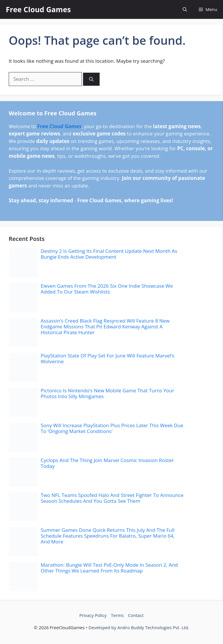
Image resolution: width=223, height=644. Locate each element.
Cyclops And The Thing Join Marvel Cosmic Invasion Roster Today (107, 463)
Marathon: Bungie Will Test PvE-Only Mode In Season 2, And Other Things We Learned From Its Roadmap (109, 568)
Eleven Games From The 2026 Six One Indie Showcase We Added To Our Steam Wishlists (107, 289)
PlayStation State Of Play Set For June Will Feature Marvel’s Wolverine (107, 358)
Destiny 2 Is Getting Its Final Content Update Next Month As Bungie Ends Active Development (109, 254)
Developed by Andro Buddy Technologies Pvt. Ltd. (139, 627)
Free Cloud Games (38, 9)
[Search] (91, 79)
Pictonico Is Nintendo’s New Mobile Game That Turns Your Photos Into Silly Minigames (107, 393)
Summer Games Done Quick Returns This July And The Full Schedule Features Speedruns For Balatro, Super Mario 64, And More (108, 536)
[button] (185, 9)
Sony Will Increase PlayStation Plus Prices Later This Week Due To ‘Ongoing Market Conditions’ (112, 428)
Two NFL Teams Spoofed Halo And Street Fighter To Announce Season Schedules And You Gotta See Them (112, 498)
